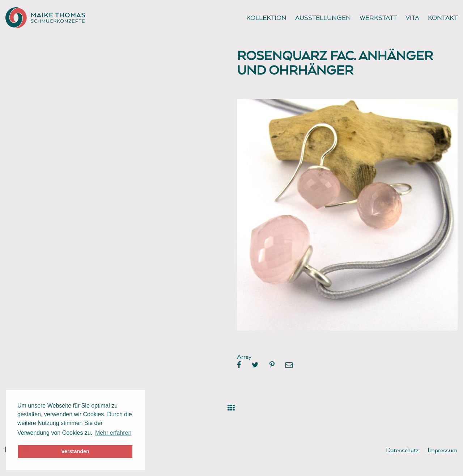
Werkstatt (378, 18)
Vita (412, 18)
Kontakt (443, 18)
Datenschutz (402, 450)
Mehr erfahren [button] (113, 433)
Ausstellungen (323, 18)
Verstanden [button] (75, 451)
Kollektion (266, 18)
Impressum (443, 450)
